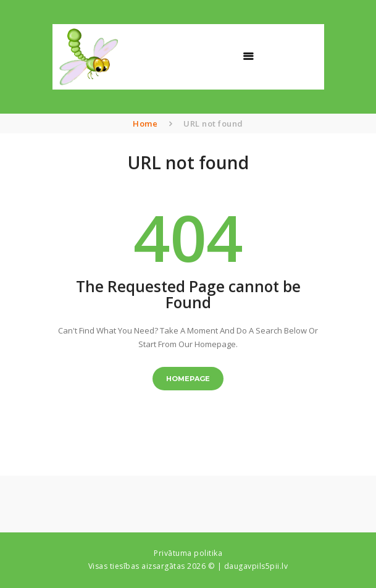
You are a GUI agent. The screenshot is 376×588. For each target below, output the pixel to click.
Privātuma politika (188, 553)
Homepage (188, 379)
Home (145, 124)
